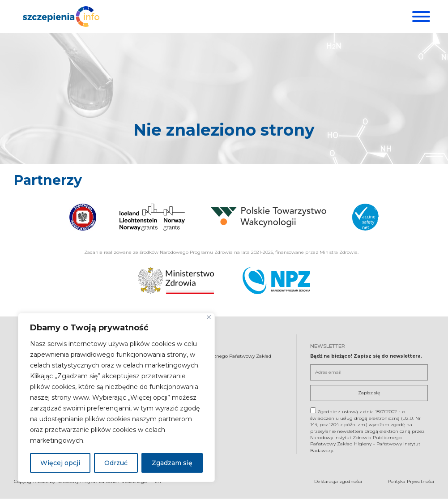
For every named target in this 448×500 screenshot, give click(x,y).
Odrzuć (116, 463)
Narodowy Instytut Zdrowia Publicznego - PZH (109, 483)
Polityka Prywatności (411, 483)
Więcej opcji (60, 463)
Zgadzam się (172, 463)
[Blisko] (209, 317)
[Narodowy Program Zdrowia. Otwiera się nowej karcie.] (276, 282)
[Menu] (420, 17)
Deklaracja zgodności (338, 483)
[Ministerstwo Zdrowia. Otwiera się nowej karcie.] (176, 282)
